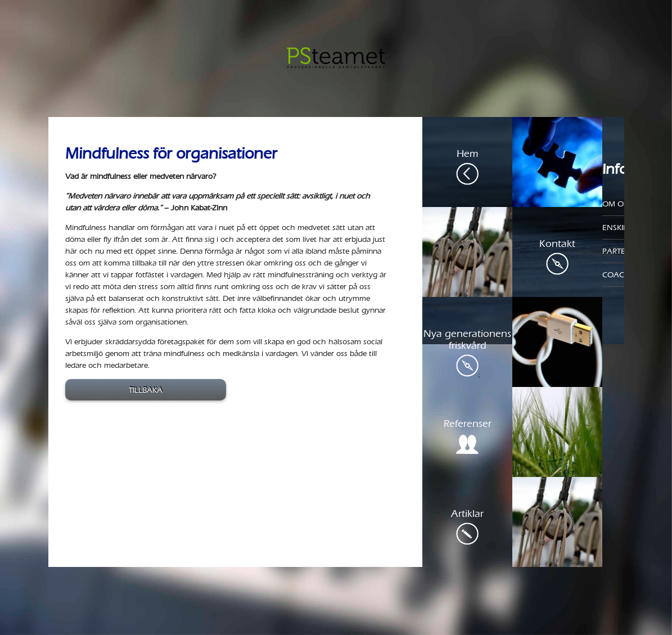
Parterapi (622, 251)
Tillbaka (146, 390)
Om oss (617, 204)
